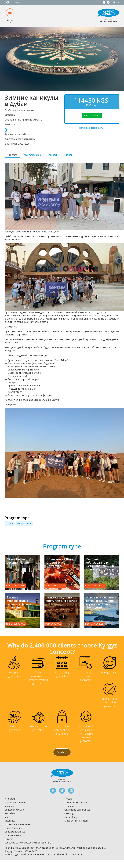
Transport (70, 806)
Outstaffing (71, 817)
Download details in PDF (92, 128)
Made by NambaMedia (76, 821)
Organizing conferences (77, 810)
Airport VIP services (16, 802)
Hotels (68, 799)
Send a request (92, 116)
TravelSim (10, 813)
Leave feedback (13, 828)
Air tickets (10, 799)
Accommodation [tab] (32, 155)
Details (62, 752)
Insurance (10, 821)
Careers (9, 839)
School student (25, 524)
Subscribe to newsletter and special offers (28, 843)
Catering (69, 813)
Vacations (10, 806)
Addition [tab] (68, 155)
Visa (7, 817)
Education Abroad (14, 810)
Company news (13, 835)
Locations (16, 2)
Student (10, 524)
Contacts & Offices (15, 832)
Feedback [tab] (52, 155)
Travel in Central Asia (76, 802)
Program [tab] (12, 155)
